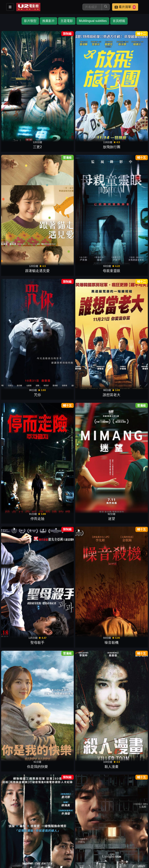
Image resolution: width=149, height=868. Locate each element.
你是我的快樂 (92, 199)
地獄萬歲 (92, 610)
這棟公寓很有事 (127, 258)
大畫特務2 (22, 375)
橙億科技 (81, 863)
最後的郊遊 (127, 434)
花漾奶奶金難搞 (57, 610)
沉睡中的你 (57, 492)
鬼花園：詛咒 (92, 434)
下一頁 (74, 797)
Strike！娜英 (57, 434)
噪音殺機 (57, 199)
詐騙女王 (57, 551)
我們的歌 (92, 551)
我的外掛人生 (22, 492)
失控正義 (127, 727)
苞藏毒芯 (127, 492)
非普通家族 (57, 375)
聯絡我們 (85, 840)
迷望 (127, 140)
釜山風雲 (57, 668)
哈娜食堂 (92, 316)
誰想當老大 (57, 140)
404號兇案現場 (57, 786)
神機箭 (22, 668)
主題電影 (67, 21)
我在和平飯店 (92, 492)
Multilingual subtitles (93, 21)
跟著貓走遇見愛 (92, 82)
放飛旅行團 (57, 82)
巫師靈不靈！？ (92, 727)
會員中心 (9, 848)
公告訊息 (66, 840)
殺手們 (22, 434)
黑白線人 (22, 258)
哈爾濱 (57, 316)
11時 (127, 610)
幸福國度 (127, 375)
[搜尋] (92, 7)
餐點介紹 (28, 840)
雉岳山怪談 (22, 610)
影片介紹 (9, 840)
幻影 (92, 786)
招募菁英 (104, 840)
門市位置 (47, 840)
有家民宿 (127, 668)
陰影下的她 (92, 668)
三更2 (22, 82)
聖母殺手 (22, 199)
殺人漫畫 (127, 199)
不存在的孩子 (22, 727)
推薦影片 (49, 21)
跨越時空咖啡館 (57, 727)
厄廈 (57, 258)
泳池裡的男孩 (92, 258)
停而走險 (92, 140)
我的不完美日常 (22, 551)
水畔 (22, 316)
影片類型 (30, 21)
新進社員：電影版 (127, 551)
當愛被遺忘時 (127, 316)
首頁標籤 (119, 21)
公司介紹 (123, 840)
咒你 (22, 140)
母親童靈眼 (127, 82)
